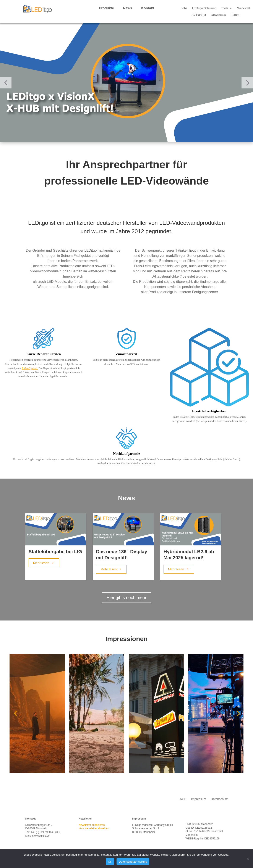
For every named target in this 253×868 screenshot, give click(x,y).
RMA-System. (30, 368)
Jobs (184, 8)
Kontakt (148, 8)
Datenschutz (219, 799)
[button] (6, 83)
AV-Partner (199, 15)
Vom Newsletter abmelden (94, 828)
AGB (183, 799)
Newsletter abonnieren (92, 825)
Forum (235, 15)
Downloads (218, 15)
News (128, 8)
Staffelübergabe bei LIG (55, 551)
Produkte (106, 8)
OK (110, 862)
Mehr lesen (43, 563)
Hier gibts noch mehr (127, 597)
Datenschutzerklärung (133, 862)
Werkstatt (244, 8)
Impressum (199, 799)
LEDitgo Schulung (204, 8)
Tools (225, 8)
